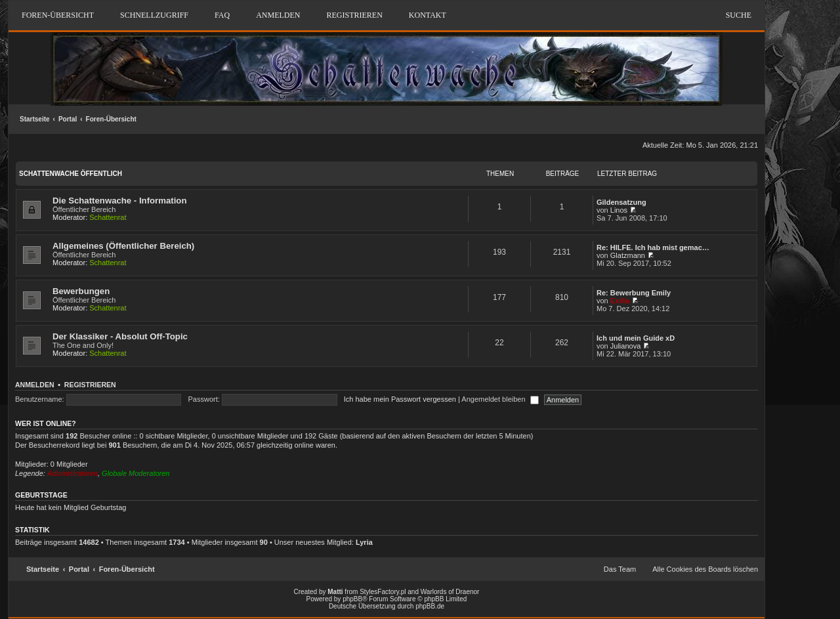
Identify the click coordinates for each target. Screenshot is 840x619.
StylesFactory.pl (383, 592)
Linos (619, 210)
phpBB (352, 599)
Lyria (364, 542)
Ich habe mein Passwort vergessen (400, 399)
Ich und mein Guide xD (636, 338)
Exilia (620, 301)
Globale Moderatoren (136, 473)
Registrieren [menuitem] (354, 15)
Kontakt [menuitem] (428, 15)
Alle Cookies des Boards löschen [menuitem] (705, 569)
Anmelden (35, 385)
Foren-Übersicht (111, 119)
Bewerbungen (81, 291)
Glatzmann (628, 255)
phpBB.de (430, 606)
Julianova (625, 346)
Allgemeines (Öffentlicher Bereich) (123, 246)
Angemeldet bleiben (500, 399)
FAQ (222, 15)
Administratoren (73, 473)
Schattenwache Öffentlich (71, 174)
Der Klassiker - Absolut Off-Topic (120, 336)
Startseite (35, 119)
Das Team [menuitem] (620, 569)
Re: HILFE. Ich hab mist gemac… (653, 247)
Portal (68, 119)
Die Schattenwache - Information (119, 201)
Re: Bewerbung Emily (634, 293)
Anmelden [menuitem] (278, 15)
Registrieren (90, 385)
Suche (739, 15)
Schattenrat (108, 217)
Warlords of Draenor (450, 592)
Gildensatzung (621, 202)
